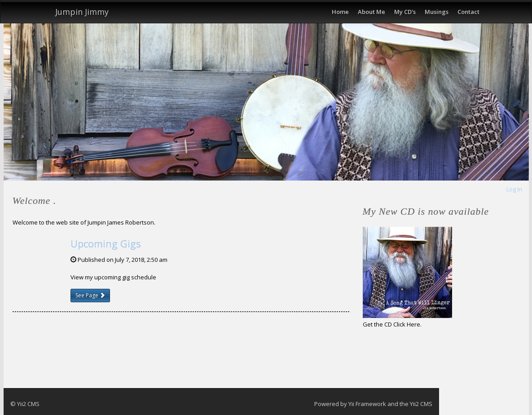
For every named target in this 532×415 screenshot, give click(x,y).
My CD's (405, 12)
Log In (514, 189)
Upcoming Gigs (106, 243)
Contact (468, 12)
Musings (437, 12)
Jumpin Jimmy (82, 12)
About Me (372, 12)
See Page (90, 295)
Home (340, 12)
